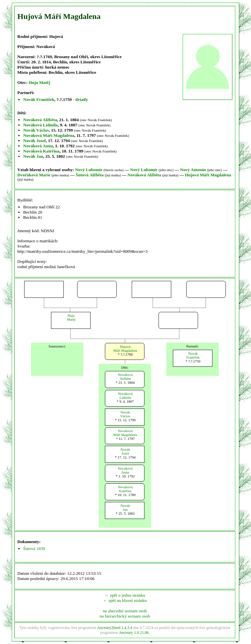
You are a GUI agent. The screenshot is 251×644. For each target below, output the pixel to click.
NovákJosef (125, 451)
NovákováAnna (125, 470)
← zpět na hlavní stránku (125, 600)
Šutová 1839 (34, 548)
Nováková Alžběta (40, 120)
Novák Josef (34, 141)
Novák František (39, 99)
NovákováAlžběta (125, 377)
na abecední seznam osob (125, 611)
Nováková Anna (38, 146)
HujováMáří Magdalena (125, 348)
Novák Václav (36, 130)
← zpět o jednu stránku (125, 595)
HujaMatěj (71, 317)
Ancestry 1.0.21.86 (134, 633)
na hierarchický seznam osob (125, 616)
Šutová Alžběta (90, 175)
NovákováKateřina (125, 489)
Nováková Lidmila (41, 125)
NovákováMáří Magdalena (125, 433)
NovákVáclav (125, 414)
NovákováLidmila (125, 395)
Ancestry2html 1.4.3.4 (115, 628)
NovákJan (125, 507)
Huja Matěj (39, 82)
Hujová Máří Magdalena (208, 175)
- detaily (80, 99)
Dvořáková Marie (34, 175)
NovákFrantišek (193, 355)
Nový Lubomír (89, 170)
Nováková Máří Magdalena (49, 135)
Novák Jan (33, 156)
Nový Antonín (193, 170)
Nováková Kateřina (41, 151)
